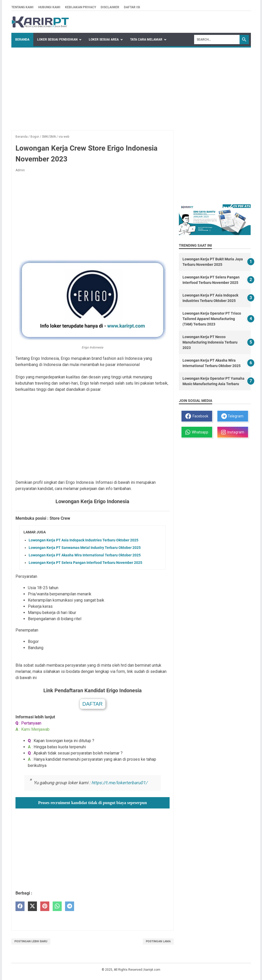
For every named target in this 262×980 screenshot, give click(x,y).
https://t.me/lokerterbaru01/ (119, 783)
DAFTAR (93, 704)
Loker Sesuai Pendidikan (57, 40)
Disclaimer (110, 7)
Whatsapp (197, 432)
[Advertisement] (131, 86)
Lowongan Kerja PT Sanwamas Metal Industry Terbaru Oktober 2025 (85, 548)
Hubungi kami (49, 7)
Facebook (197, 416)
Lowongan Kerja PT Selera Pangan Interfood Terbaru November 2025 (85, 563)
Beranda (22, 40)
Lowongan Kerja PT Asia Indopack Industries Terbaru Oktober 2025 (84, 540)
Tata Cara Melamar (146, 40)
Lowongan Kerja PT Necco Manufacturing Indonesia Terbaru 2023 (210, 342)
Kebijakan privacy (81, 7)
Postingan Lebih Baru (31, 941)
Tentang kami (22, 7)
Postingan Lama (158, 941)
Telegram (232, 416)
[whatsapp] (57, 906)
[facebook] (20, 906)
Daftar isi (132, 7)
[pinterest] (45, 906)
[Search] (217, 40)
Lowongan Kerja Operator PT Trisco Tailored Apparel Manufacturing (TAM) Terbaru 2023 (212, 319)
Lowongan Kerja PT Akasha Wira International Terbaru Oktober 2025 (85, 555)
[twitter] (32, 906)
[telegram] (70, 906)
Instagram (233, 432)
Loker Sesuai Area (104, 40)
